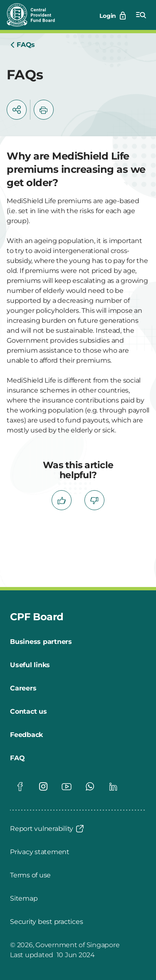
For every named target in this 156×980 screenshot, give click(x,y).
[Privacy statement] (40, 852)
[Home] (22, 45)
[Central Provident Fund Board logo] (36, 15)
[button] (17, 110)
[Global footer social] (20, 786)
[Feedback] (26, 735)
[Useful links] (30, 665)
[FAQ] (17, 758)
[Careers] (23, 688)
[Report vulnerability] (47, 829)
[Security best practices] (46, 922)
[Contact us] (28, 712)
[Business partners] (41, 642)
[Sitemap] (24, 899)
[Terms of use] (30, 875)
